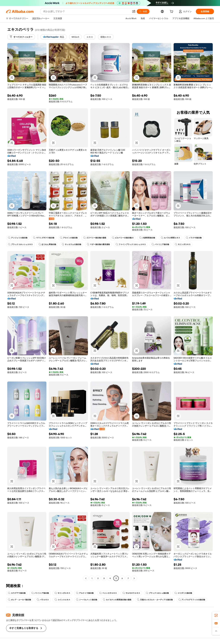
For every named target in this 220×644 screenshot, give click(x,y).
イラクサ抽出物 (194, 238)
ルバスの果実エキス (170, 238)
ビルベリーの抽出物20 (123, 238)
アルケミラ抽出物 (85, 593)
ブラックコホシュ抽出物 (157, 593)
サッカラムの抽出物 (71, 244)
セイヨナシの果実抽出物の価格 (117, 600)
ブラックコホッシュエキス (20, 244)
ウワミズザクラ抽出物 (44, 238)
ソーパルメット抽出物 (87, 600)
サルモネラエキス (131, 593)
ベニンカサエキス (108, 593)
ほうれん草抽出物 (47, 244)
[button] (134, 11)
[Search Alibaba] (86, 11)
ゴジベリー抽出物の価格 (95, 238)
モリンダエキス (183, 244)
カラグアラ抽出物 (17, 593)
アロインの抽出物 (69, 238)
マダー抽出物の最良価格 (98, 244)
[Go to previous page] (86, 578)
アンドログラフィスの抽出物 (192, 600)
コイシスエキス (62, 600)
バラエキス (43, 600)
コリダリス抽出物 (183, 593)
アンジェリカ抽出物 (18, 238)
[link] (216, 615)
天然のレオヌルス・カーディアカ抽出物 (155, 600)
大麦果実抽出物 (147, 238)
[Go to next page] (134, 578)
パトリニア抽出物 (160, 244)
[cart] (172, 12)
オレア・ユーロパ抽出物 (19, 600)
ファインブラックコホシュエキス (131, 244)
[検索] (143, 11)
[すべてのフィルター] (21, 37)
